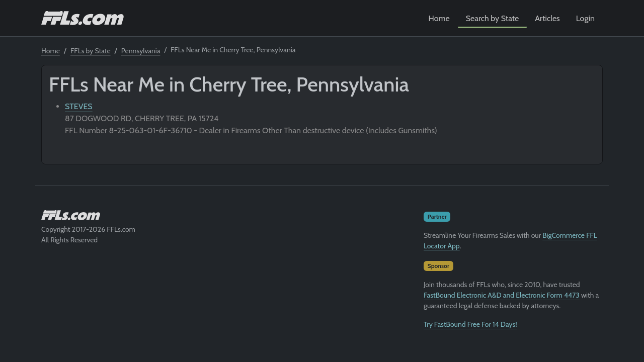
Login (585, 18)
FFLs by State (91, 51)
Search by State (493, 18)
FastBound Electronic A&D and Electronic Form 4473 (502, 295)
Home (439, 18)
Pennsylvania (141, 51)
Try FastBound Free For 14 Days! (470, 324)
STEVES (79, 106)
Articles (547, 18)
